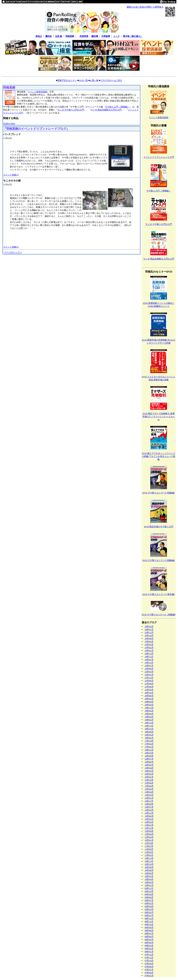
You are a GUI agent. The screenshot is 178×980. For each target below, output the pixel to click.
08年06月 (149, 936)
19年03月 (149, 717)
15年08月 (149, 783)
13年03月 (149, 822)
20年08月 (149, 696)
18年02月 (149, 738)
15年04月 (149, 792)
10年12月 (149, 858)
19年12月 (149, 708)
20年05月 (149, 699)
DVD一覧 (83, 80)
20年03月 (149, 705)
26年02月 (149, 626)
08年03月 (149, 945)
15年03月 (149, 795)
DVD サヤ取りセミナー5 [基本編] (159, 594)
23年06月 (149, 669)
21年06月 (149, 687)
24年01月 (149, 659)
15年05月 (149, 789)
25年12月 (149, 632)
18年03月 (149, 735)
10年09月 (149, 867)
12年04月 (149, 834)
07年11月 (149, 958)
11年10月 (149, 843)
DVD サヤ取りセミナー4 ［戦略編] (159, 615)
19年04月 (149, 714)
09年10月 (149, 891)
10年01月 (149, 885)
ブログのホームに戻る (111, 80)
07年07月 (149, 970)
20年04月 (149, 702)
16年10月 (149, 753)
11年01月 (149, 855)
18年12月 (149, 723)
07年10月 (149, 961)
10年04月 (149, 879)
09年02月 (149, 912)
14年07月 (149, 807)
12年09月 (149, 831)
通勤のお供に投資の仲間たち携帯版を (145, 7)
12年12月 (149, 828)
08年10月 (149, 924)
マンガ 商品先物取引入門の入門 (106, 110)
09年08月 (149, 897)
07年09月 (149, 964)
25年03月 (149, 644)
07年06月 (149, 973)
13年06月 (149, 816)
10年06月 (149, 873)
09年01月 (149, 915)
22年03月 (149, 672)
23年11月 (149, 663)
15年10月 (149, 780)
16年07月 (149, 759)
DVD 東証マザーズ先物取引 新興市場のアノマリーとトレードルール (159, 416)
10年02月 (149, 882)
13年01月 (149, 825)
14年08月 (149, 804)
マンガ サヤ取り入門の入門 (71, 110)
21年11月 (149, 678)
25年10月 (149, 635)
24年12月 (149, 653)
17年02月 (149, 744)
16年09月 (149, 756)
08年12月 (149, 918)
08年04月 (149, 942)
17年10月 (149, 741)
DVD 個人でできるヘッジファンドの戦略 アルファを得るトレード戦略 (159, 456)
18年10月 (149, 729)
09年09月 (149, 894)
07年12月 (149, 954)
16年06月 (149, 762)
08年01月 (149, 951)
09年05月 (149, 903)
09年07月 (149, 900)
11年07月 (149, 846)
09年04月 (149, 906)
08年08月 (149, 930)
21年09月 (149, 681)
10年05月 (149, 876)
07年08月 (149, 967)
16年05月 (149, 765)
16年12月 (149, 750)
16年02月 (149, 774)
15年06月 (149, 786)
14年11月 (149, 801)
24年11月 (149, 656)
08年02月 (149, 948)
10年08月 (149, 870)
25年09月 (149, 638)
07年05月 (149, 976)
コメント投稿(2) (11, 247)
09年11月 (149, 888)
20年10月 (149, 693)
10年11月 (149, 861)
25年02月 (149, 647)
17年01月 (149, 747)
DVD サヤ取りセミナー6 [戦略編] (159, 493)
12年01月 (149, 840)
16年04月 (149, 768)
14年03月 (149, 810)
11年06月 (149, 849)
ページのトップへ (13, 252)
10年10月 (149, 864)
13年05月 (149, 819)
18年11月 (149, 726)
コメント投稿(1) (11, 175)
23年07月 (149, 666)
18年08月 (149, 732)
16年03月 (149, 771)
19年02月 (149, 720)
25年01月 (149, 650)
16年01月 (149, 777)
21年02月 (149, 690)
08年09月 (149, 927)
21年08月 (149, 684)
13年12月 (149, 813)
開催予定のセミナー (67, 80)
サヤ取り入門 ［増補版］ (118, 107)
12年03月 (149, 837)
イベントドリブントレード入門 (159, 157)
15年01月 (149, 798)
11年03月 (149, 852)
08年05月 (149, 939)
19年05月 (149, 711)
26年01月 (149, 629)
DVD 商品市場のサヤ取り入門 (159, 527)
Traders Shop (9, 123)
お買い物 (94, 80)
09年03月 (149, 909)
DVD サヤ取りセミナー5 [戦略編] (159, 560)
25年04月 (149, 641)
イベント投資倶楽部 (37, 92)
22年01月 (149, 675)
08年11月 (149, 921)
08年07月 (149, 933)
